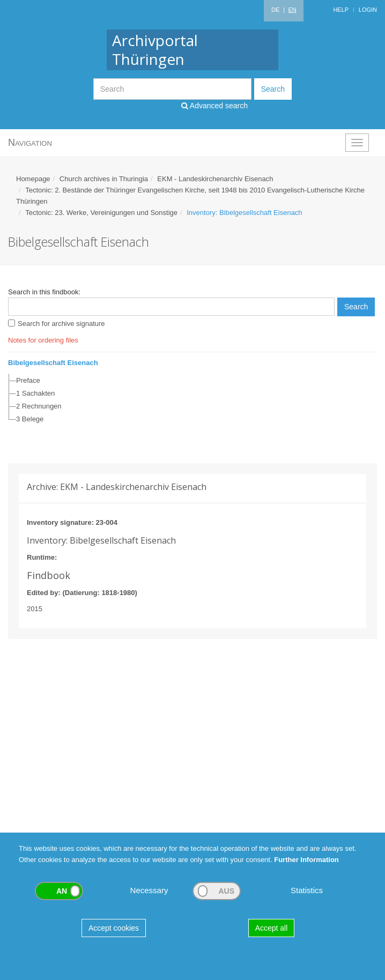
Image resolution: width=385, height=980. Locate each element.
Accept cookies (114, 928)
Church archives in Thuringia (104, 179)
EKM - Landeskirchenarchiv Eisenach (215, 179)
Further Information (306, 860)
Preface (28, 380)
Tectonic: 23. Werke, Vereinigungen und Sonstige (101, 213)
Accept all (272, 928)
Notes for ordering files (43, 340)
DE (275, 10)
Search (273, 89)
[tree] (190, 400)
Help (341, 10)
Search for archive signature (61, 324)
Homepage (33, 179)
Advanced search (214, 106)
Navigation (30, 143)
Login (368, 10)
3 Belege (30, 419)
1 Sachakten (35, 393)
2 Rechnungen (39, 406)
